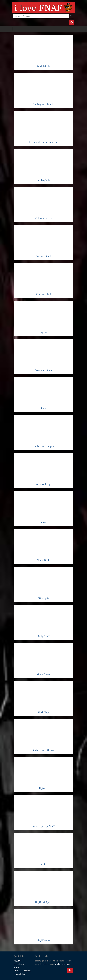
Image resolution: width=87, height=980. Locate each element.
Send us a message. (63, 964)
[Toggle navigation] (16, 29)
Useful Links (19, 964)
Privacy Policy (19, 974)
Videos (16, 968)
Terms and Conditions (22, 971)
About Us (18, 961)
